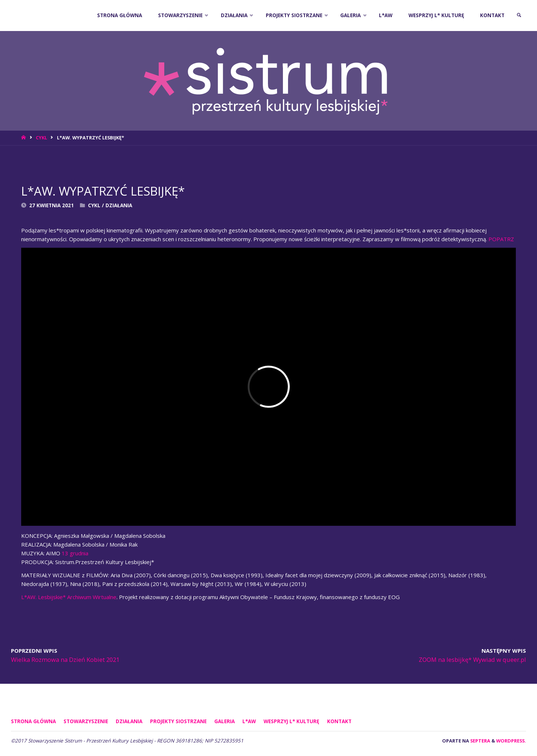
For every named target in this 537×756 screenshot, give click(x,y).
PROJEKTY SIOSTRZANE (178, 721)
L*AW (249, 721)
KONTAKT (339, 721)
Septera (480, 741)
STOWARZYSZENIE (86, 721)
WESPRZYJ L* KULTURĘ (291, 721)
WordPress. (511, 741)
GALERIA (225, 721)
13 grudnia (75, 553)
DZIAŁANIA (119, 205)
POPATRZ (501, 239)
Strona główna (33, 721)
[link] (519, 16)
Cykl (41, 138)
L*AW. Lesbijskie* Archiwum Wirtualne (69, 597)
